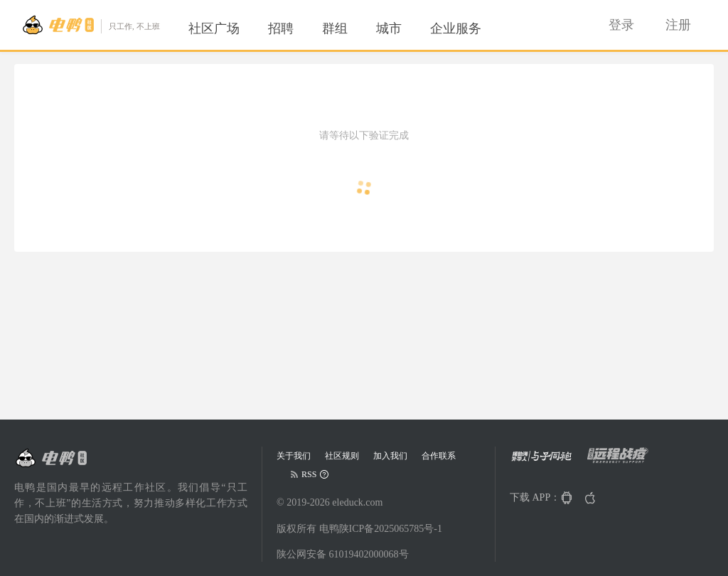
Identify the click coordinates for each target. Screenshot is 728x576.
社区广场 (214, 28)
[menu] (352, 28)
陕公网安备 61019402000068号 (343, 554)
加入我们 (390, 456)
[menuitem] (214, 28)
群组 (335, 28)
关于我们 (294, 456)
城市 (389, 28)
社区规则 (342, 456)
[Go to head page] (91, 25)
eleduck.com (357, 502)
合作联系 (439, 456)
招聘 (281, 28)
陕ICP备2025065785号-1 (391, 529)
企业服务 (456, 28)
